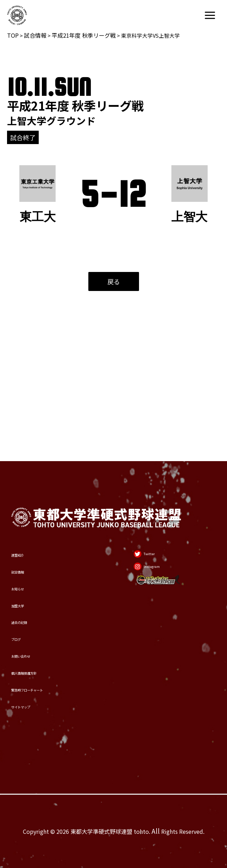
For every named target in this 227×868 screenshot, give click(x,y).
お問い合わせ (34, 620)
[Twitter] (149, 467)
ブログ (23, 594)
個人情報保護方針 (42, 646)
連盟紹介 (27, 464)
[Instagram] (153, 491)
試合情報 (35, 35)
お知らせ (27, 516)
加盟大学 (27, 542)
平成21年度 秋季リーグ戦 (84, 35)
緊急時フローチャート (50, 672)
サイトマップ (34, 698)
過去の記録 (31, 568)
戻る (114, 281)
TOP (13, 35)
